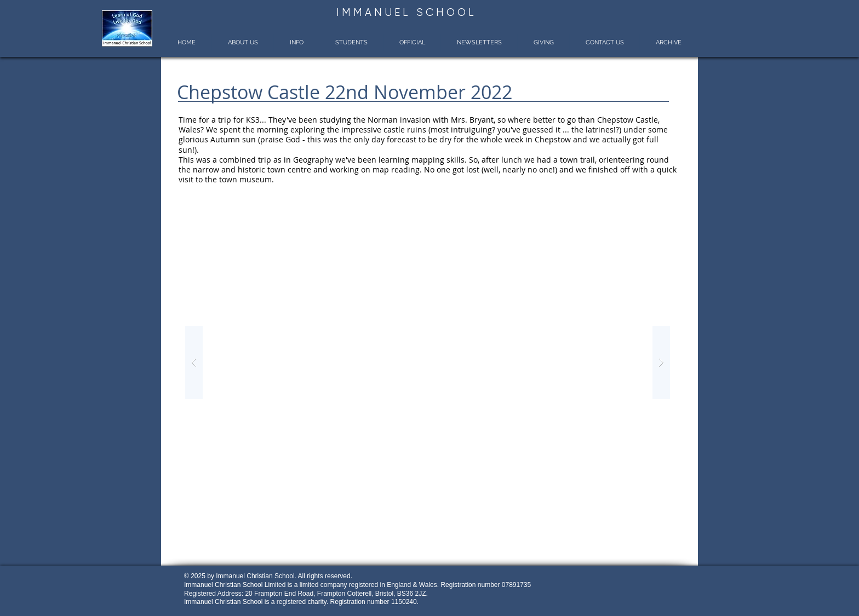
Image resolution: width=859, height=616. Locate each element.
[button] (242, 42)
